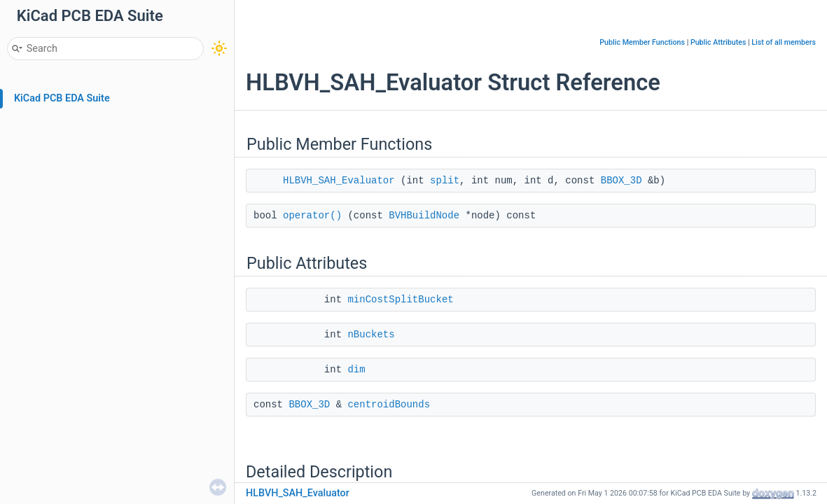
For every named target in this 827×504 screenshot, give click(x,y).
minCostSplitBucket (400, 300)
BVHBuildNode (424, 216)
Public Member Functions (642, 42)
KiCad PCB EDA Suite (62, 98)
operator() (312, 216)
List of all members (784, 42)
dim (356, 370)
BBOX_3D (621, 181)
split (445, 181)
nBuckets (371, 335)
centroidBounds (389, 405)
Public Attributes (718, 42)
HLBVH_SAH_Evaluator (339, 181)
